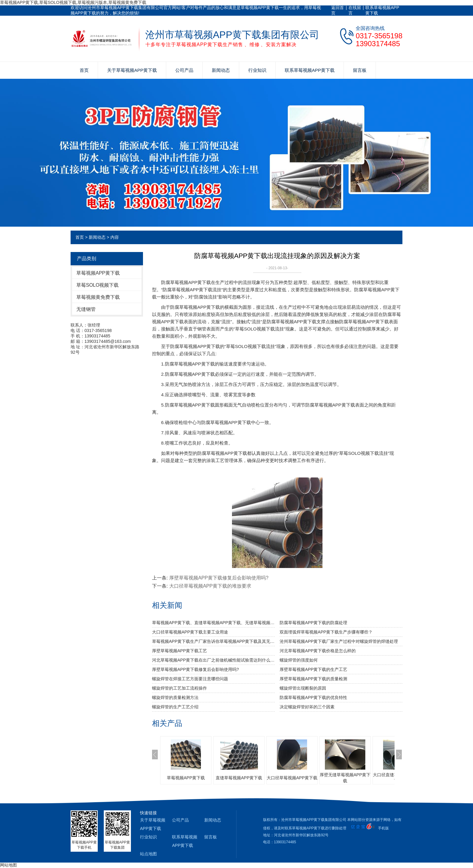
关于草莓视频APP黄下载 (132, 70)
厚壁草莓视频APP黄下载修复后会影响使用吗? (219, 578)
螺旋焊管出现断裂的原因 (303, 688)
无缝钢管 (86, 309)
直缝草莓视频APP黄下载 (239, 778)
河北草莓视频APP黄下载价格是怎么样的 (318, 651)
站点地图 (148, 854)
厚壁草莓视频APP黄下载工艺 (179, 651)
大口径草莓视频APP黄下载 (292, 778)
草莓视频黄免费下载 (98, 297)
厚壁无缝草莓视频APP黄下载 (345, 778)
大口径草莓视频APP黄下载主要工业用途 (190, 632)
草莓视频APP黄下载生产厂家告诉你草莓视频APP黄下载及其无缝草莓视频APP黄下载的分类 (213, 641)
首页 (84, 70)
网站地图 (8, 865)
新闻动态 (221, 70)
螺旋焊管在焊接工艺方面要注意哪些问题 (190, 679)
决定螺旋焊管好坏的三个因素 (307, 707)
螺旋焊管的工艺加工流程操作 (179, 688)
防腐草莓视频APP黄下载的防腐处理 (313, 623)
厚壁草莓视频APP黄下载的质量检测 (313, 679)
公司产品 (184, 70)
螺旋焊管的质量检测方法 (175, 697)
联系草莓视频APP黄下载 (382, 10)
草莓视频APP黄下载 (98, 273)
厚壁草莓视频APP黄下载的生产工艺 (313, 669)
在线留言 (355, 10)
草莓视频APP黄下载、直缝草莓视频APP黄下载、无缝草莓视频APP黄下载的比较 (213, 623)
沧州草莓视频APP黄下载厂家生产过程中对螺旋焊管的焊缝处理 (339, 641)
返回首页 (338, 10)
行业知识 (257, 70)
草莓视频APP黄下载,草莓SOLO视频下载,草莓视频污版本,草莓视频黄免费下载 (73, 2)
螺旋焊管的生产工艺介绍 (175, 707)
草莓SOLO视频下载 (97, 285)
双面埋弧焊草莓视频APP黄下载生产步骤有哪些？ (326, 632)
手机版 (383, 828)
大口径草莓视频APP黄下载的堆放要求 (210, 586)
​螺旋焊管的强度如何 (299, 660)
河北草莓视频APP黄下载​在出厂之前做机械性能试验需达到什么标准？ (213, 660)
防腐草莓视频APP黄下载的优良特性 (313, 697)
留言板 (360, 70)
